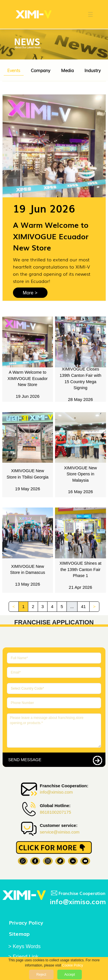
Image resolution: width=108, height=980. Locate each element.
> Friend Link (23, 957)
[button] (88, 14)
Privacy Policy (26, 922)
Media (67, 70)
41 (83, 606)
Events (14, 70)
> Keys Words (24, 946)
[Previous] (14, 607)
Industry (93, 70)
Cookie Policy (73, 965)
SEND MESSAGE (25, 760)
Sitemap (19, 933)
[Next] (94, 607)
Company (41, 70)
